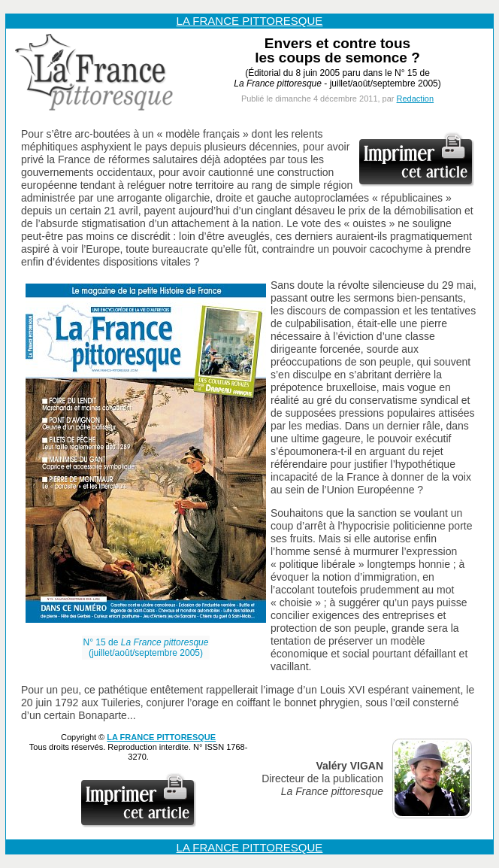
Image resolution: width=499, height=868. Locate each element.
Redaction (416, 99)
